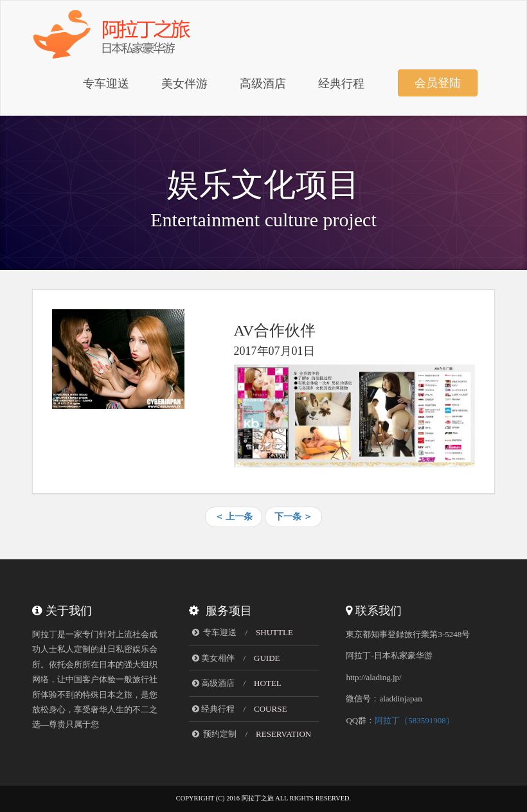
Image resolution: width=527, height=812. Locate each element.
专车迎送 (106, 84)
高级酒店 (263, 84)
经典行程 (341, 84)
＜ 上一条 (234, 517)
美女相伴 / (236, 658)
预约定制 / (252, 734)
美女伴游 (184, 84)
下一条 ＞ (294, 517)
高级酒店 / (237, 683)
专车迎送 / (243, 632)
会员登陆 (438, 83)
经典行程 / (239, 709)
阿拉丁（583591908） (415, 720)
